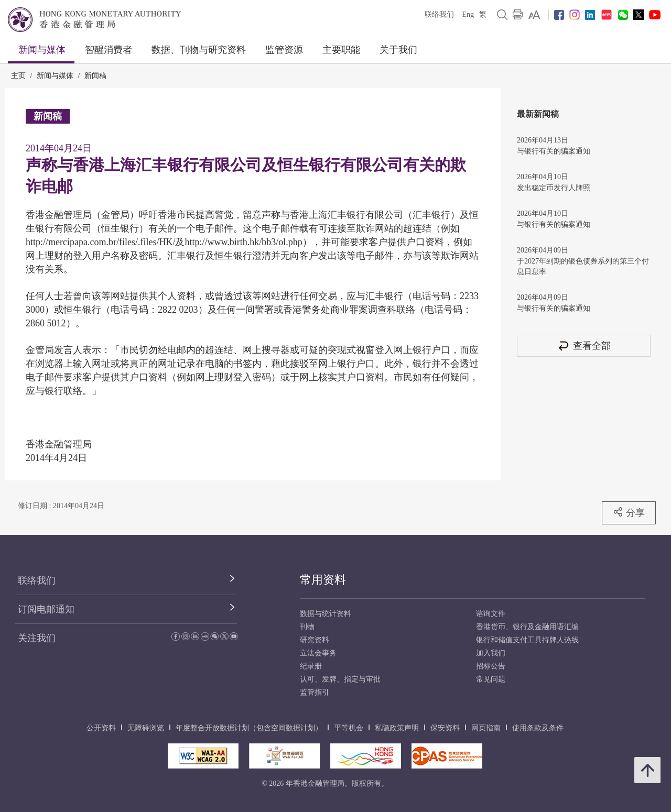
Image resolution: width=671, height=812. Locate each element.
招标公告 (491, 666)
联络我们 (439, 14)
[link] (534, 15)
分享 (629, 512)
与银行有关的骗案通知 (554, 151)
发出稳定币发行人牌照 (554, 188)
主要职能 (341, 50)
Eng (468, 14)
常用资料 (323, 580)
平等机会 (349, 728)
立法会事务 (318, 653)
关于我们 (398, 50)
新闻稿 (95, 76)
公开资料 (101, 728)
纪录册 (311, 666)
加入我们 (491, 653)
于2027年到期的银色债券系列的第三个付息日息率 (583, 266)
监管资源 (284, 50)
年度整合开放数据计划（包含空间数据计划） (249, 728)
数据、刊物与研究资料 (199, 50)
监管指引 (315, 692)
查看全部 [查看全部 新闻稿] (584, 345)
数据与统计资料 (326, 614)
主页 (18, 76)
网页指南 (486, 728)
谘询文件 (491, 614)
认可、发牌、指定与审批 (340, 679)
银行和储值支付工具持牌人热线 (527, 640)
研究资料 (315, 640)
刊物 (307, 627)
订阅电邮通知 (46, 609)
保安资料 (445, 728)
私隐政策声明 (397, 728)
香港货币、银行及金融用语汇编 (527, 627)
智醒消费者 (109, 50)
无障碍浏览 (146, 728)
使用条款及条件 (538, 728)
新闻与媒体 (42, 50)
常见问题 (491, 679)
